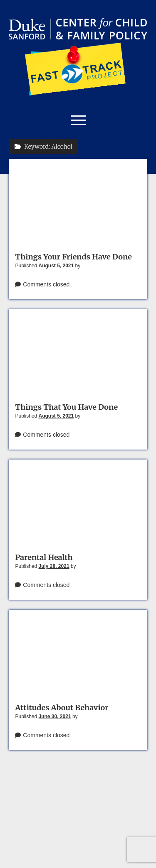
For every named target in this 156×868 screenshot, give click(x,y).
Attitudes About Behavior (62, 708)
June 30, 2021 (55, 716)
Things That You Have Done (66, 407)
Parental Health (44, 557)
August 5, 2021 (56, 266)
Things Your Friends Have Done (73, 257)
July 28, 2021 (54, 566)
